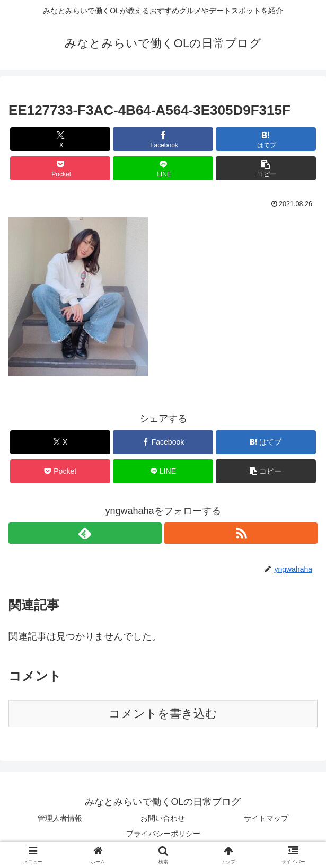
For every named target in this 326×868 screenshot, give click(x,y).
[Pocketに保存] (60, 168)
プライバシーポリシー (163, 834)
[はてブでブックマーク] (266, 139)
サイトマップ (266, 818)
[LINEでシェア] (163, 168)
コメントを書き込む (163, 714)
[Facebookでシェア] (163, 139)
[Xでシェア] (60, 139)
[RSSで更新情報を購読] (241, 533)
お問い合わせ (163, 818)
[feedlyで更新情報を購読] (85, 533)
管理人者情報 (60, 818)
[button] (266, 168)
